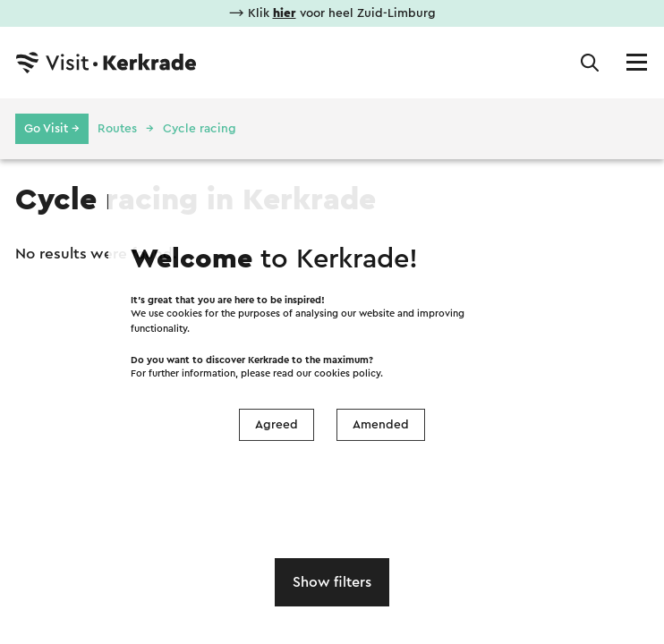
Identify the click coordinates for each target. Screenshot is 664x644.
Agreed (277, 425)
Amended (381, 425)
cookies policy (347, 373)
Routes (117, 129)
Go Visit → (52, 129)
